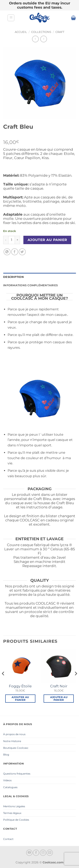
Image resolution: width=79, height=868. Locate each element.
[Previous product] (44, 39)
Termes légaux (12, 813)
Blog (6, 755)
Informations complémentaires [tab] (30, 285)
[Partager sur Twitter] (22, 252)
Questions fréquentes (17, 774)
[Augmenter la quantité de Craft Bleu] (17, 240)
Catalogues (10, 787)
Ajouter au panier (47, 240)
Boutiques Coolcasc (16, 748)
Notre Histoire (12, 741)
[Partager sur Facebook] (15, 252)
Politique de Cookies (16, 820)
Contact (8, 839)
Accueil (21, 32)
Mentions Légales (14, 806)
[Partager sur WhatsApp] (7, 252)
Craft (60, 32)
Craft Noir (59, 686)
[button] (11, 18)
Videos (7, 780)
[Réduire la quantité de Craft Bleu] (6, 240)
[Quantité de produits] (12, 240)
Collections (41, 32)
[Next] (76, 682)
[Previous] (3, 682)
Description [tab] (13, 277)
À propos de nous (14, 734)
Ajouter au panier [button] (20, 699)
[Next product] (35, 39)
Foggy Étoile (20, 686)
